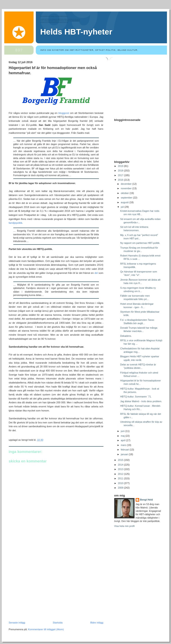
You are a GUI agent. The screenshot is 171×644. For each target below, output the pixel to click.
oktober (125, 193)
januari (125, 454)
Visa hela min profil (124, 526)
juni (123, 431)
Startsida (58, 623)
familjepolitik (16, 223)
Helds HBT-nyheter (76, 32)
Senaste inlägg (17, 623)
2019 (121, 166)
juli (123, 207)
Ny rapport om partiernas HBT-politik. (140, 243)
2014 (121, 465)
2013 (121, 469)
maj (123, 436)
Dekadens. (126, 336)
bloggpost (64, 113)
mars (124, 445)
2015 (121, 460)
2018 (121, 171)
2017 (121, 175)
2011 (121, 478)
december (127, 184)
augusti (125, 202)
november (127, 188)
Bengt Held (147, 500)
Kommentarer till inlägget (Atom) (46, 629)
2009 (121, 488)
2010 (121, 483)
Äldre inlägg (97, 623)
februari (125, 450)
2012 (121, 474)
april (123, 440)
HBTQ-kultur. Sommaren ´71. (136, 397)
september (127, 198)
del (96, 273)
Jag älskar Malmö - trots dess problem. (141, 401)
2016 (121, 180)
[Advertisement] (43, 590)
